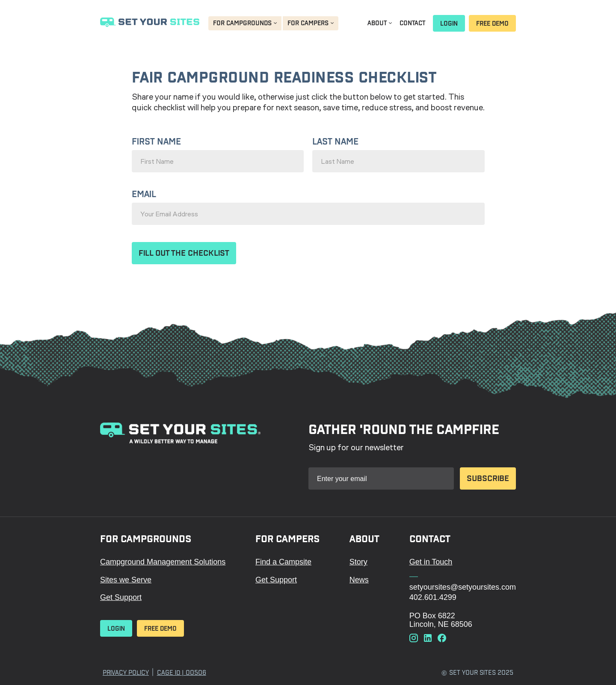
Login (449, 24)
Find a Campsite (283, 562)
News (359, 580)
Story (358, 562)
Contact (412, 23)
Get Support (121, 597)
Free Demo (492, 24)
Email (144, 194)
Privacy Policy (126, 673)
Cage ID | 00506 (182, 673)
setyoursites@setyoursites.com (463, 587)
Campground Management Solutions (163, 562)
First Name (156, 142)
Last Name (335, 142)
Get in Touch (431, 562)
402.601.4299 (433, 597)
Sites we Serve (126, 580)
